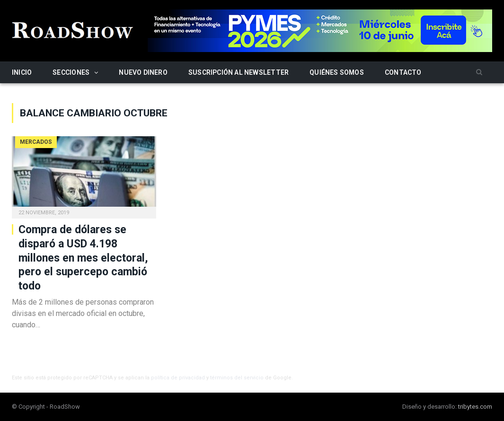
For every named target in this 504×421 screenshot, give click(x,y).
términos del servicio (237, 378)
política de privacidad (178, 378)
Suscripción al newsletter (239, 72)
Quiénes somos (337, 72)
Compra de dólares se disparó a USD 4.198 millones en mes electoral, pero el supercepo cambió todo (83, 258)
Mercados (36, 142)
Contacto (403, 72)
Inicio (22, 72)
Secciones (71, 72)
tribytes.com (475, 407)
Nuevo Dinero (143, 72)
